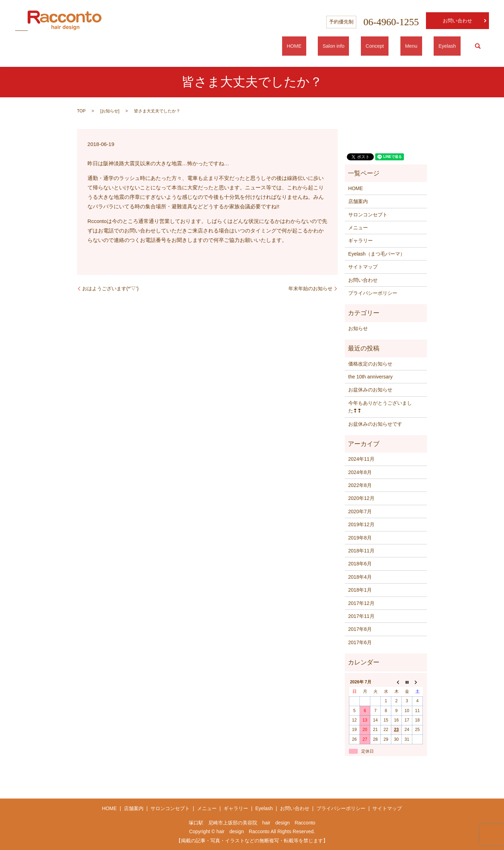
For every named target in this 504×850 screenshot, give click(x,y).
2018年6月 (360, 564)
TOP (81, 111)
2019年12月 (361, 524)
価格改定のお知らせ (370, 364)
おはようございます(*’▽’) (110, 288)
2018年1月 (360, 590)
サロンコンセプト (368, 215)
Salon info (366, 46)
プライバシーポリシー (373, 293)
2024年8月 (360, 472)
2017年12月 (361, 603)
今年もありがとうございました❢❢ (380, 407)
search (478, 46)
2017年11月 (361, 616)
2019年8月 (360, 538)
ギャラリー (360, 241)
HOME (337, 46)
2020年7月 (360, 511)
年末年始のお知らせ (310, 288)
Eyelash (452, 46)
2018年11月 (361, 551)
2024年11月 (361, 459)
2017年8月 (360, 629)
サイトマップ (363, 267)
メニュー (358, 228)
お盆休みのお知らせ (370, 390)
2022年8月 (360, 485)
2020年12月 (361, 498)
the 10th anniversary (370, 377)
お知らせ (110, 111)
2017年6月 (360, 642)
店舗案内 (358, 201)
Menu (425, 46)
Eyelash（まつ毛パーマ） (377, 254)
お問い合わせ (457, 21)
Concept (398, 46)
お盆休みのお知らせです (375, 424)
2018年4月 (360, 577)
